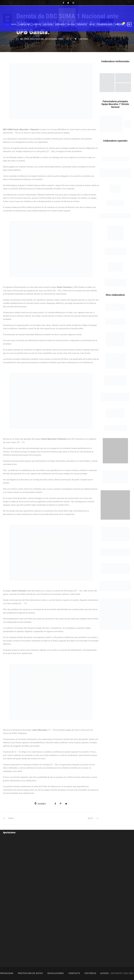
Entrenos (60, 24)
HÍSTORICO (90, 973)
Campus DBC (25, 24)
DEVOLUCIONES (56, 973)
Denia (27, 39)
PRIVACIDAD (7, 973)
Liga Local (48, 24)
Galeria (71, 24)
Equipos (37, 24)
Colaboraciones (105, 24)
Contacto (82, 24)
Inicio (14, 24)
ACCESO (104, 973)
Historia (119, 24)
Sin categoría (51, 39)
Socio (92, 24)
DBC (22, 39)
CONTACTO (74, 973)
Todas (61, 39)
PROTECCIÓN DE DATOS (30, 973)
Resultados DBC (37, 39)
